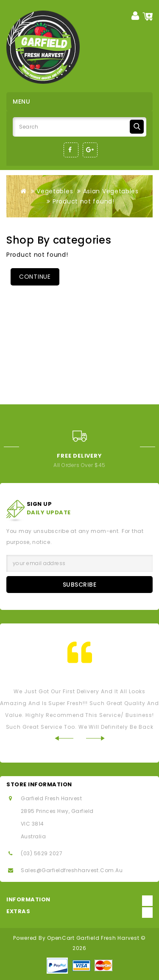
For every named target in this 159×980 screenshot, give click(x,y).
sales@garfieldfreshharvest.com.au (72, 870)
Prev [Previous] (10, 447)
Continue (35, 277)
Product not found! (84, 201)
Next (149, 447)
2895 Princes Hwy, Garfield (57, 811)
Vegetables (55, 191)
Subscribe (80, 585)
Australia (33, 836)
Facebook (71, 150)
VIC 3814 (32, 824)
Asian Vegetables (111, 191)
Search (137, 127)
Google (90, 150)
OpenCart (61, 938)
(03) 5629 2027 (42, 853)
